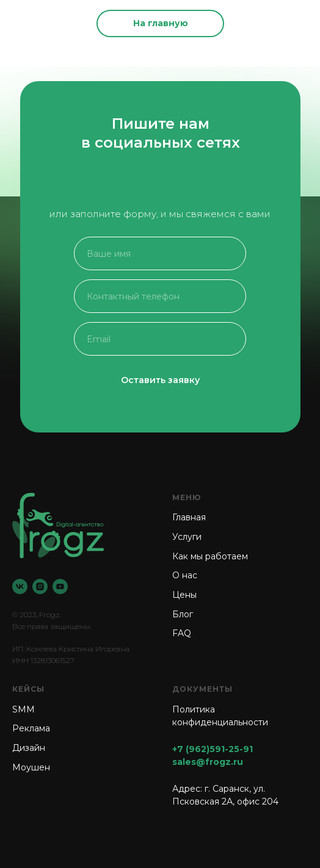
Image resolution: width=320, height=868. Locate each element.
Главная (189, 517)
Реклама (31, 728)
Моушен (31, 767)
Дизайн (29, 748)
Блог (183, 614)
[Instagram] (40, 586)
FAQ (182, 633)
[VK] (20, 586)
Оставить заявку (160, 380)
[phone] (160, 296)
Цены (184, 595)
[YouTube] (60, 586)
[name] (160, 253)
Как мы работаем (210, 556)
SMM (24, 709)
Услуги (187, 537)
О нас (185, 575)
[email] (160, 339)
